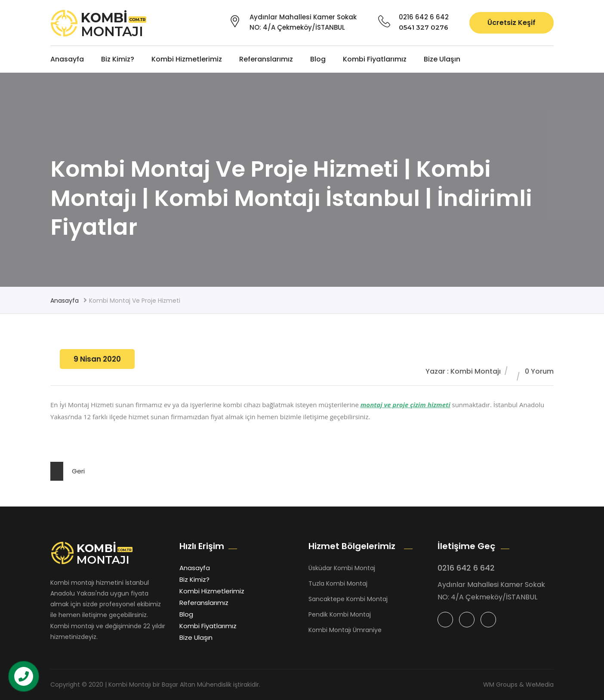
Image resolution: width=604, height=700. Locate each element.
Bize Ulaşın (442, 59)
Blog (318, 59)
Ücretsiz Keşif (512, 23)
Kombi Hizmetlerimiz (187, 59)
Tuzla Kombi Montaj (338, 583)
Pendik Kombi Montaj (340, 614)
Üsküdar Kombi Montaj (342, 568)
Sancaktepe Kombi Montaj (348, 599)
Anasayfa (67, 59)
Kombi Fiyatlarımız (375, 59)
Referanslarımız (266, 59)
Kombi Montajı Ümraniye (345, 630)
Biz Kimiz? (118, 59)
